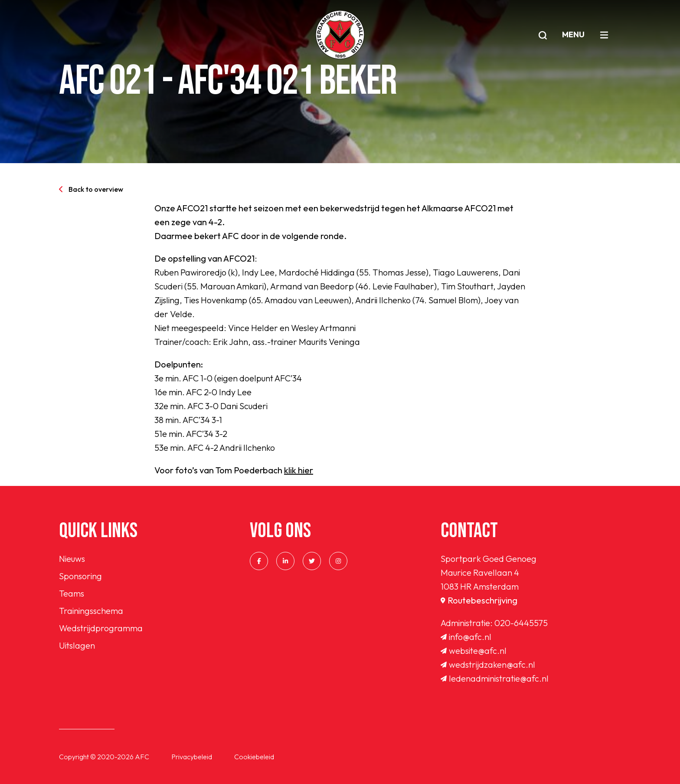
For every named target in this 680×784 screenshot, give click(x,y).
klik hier (299, 470)
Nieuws (72, 559)
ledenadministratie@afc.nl (495, 678)
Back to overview (91, 189)
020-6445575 (521, 623)
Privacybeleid (192, 757)
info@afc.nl (466, 637)
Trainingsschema (91, 611)
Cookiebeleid (254, 757)
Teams (72, 593)
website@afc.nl (474, 651)
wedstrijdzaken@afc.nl (488, 664)
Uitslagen (77, 645)
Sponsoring (80, 576)
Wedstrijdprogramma (101, 628)
